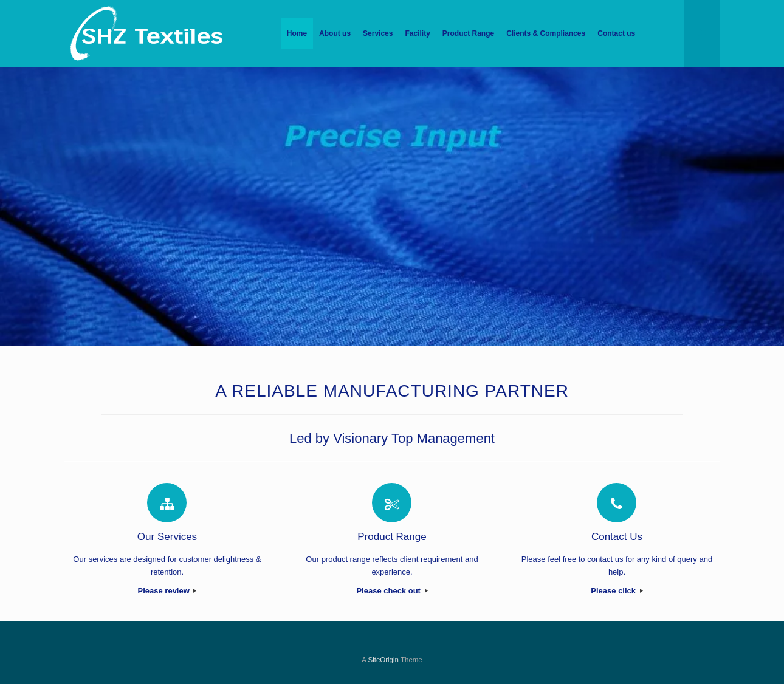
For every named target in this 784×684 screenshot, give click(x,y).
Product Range (468, 33)
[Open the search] (702, 33)
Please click (617, 591)
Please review (167, 591)
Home (297, 33)
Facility (417, 33)
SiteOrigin (383, 660)
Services (378, 33)
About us (335, 33)
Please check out (392, 591)
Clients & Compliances (546, 33)
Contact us (616, 33)
